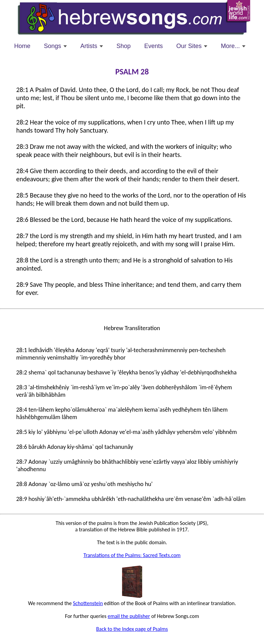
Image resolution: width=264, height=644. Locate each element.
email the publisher (129, 616)
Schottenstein (88, 603)
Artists (89, 46)
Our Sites (189, 46)
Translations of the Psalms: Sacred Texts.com (132, 555)
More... (230, 46)
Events (153, 46)
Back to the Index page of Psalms (132, 629)
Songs (52, 46)
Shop (124, 46)
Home (22, 46)
